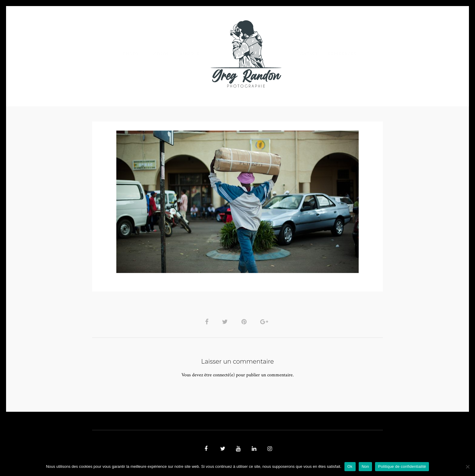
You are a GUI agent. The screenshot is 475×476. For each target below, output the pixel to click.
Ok (350, 466)
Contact (308, 54)
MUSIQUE (189, 54)
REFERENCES (342, 54)
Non (365, 466)
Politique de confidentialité (402, 466)
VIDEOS (161, 54)
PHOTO (131, 54)
